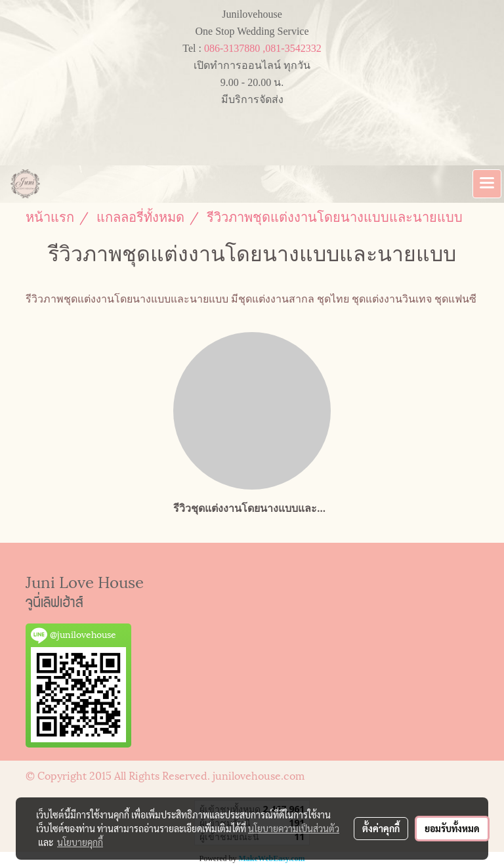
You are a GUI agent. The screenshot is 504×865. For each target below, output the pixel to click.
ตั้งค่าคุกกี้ (381, 828)
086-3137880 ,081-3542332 (263, 48)
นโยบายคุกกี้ (80, 842)
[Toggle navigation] (487, 184)
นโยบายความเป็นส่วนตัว (294, 828)
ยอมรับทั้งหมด (452, 828)
